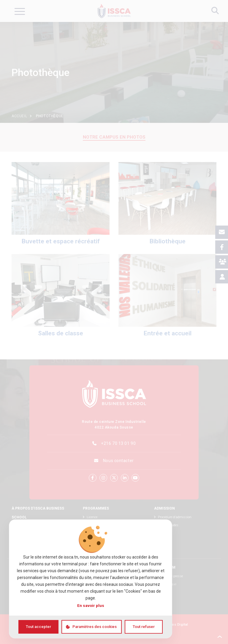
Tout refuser (144, 627)
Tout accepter (38, 627)
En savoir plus (91, 605)
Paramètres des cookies (95, 627)
